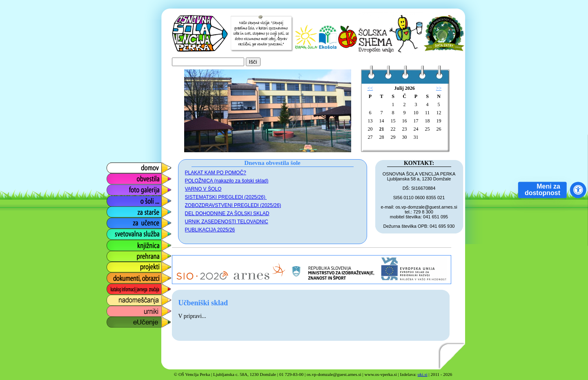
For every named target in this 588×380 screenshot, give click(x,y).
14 (382, 121)
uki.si (423, 374)
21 (382, 129)
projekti (116, 265)
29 (393, 137)
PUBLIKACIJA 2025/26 (210, 230)
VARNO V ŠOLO (203, 189)
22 (393, 129)
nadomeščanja (127, 298)
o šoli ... (117, 199)
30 (405, 137)
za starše (119, 210)
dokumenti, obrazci (133, 276)
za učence (120, 221)
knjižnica (118, 243)
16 (405, 121)
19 (439, 121)
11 (428, 113)
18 (428, 121)
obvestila (118, 177)
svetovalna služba (131, 232)
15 (393, 121)
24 (416, 129)
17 (416, 121)
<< (370, 88)
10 (416, 113)
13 (370, 121)
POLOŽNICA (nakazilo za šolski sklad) (227, 181)
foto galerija (122, 188)
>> (439, 88)
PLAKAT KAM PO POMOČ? (216, 173)
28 (382, 137)
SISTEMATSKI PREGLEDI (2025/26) (226, 197)
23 (405, 129)
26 (439, 129)
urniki (113, 309)
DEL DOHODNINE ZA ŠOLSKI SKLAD (227, 213)
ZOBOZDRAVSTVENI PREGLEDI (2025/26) (233, 205)
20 (370, 129)
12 (439, 113)
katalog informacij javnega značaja (131, 289)
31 (416, 137)
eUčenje (117, 320)
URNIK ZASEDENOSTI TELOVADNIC (227, 222)
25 (428, 129)
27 (370, 137)
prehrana (118, 254)
